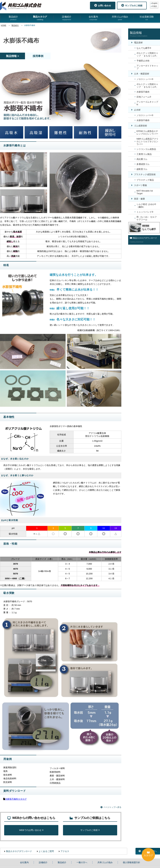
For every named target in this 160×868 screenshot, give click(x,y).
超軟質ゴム (142, 169)
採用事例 (38, 56)
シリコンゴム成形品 (146, 149)
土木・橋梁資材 (142, 74)
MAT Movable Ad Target (145, 192)
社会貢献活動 (147, 18)
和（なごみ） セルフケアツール (147, 218)
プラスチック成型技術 (145, 174)
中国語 (154, 6)
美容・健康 (139, 199)
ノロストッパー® (145, 79)
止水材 (137, 110)
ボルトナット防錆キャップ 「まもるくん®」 (147, 54)
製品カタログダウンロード (19, 851)
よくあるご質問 (46, 851)
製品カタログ (40, 18)
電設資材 (138, 43)
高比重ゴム (142, 159)
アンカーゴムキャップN (147, 103)
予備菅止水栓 (143, 61)
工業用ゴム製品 (144, 154)
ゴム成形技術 (140, 126)
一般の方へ (82, 862)
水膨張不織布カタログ (16, 799)
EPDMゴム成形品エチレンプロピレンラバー (147, 132)
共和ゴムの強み (120, 18)
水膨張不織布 (143, 92)
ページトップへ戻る (111, 807)
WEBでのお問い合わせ (31, 830)
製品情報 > (12, 56)
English (155, 3)
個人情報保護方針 (131, 862)
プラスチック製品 (145, 180)
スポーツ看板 (140, 185)
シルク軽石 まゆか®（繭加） (146, 206)
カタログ (148, 854)
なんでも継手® (144, 48)
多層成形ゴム (143, 164)
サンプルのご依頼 (132, 5)
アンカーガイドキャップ (147, 67)
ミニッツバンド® (145, 212)
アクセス (65, 851)
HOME (3, 25)
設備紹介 (67, 18)
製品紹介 (13, 18)
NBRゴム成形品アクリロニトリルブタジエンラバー (147, 141)
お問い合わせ (103, 5)
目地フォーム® (144, 97)
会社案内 (93, 18)
